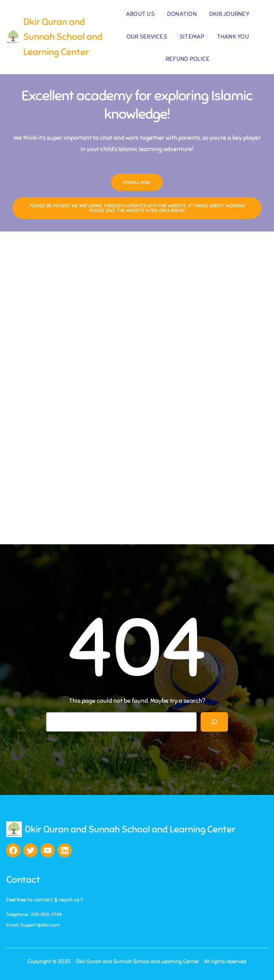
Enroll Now (137, 182)
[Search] (214, 722)
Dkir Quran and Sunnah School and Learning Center (63, 37)
